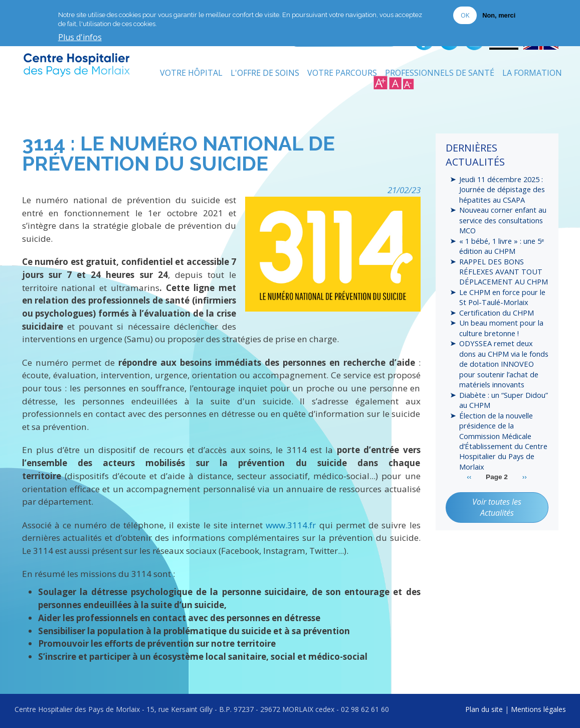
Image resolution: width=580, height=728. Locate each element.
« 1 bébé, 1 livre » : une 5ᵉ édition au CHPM (502, 246)
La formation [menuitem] (532, 73)
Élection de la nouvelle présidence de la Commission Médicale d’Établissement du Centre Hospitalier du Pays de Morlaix (503, 441)
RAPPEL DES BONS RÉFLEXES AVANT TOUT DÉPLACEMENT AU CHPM (504, 272)
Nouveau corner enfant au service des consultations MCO (503, 220)
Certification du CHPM (497, 313)
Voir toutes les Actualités (497, 507)
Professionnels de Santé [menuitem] (440, 73)
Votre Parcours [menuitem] (342, 73)
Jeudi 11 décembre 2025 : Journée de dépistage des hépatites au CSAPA (502, 189)
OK (465, 14)
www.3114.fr (291, 525)
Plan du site (484, 709)
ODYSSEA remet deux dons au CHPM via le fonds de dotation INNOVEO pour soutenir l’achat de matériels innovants (504, 364)
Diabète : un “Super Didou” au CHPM (504, 400)
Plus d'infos (80, 37)
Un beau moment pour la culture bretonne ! (501, 328)
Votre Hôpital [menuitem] (191, 73)
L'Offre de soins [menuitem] (265, 73)
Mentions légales (538, 709)
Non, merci (499, 14)
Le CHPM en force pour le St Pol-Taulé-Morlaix (502, 297)
